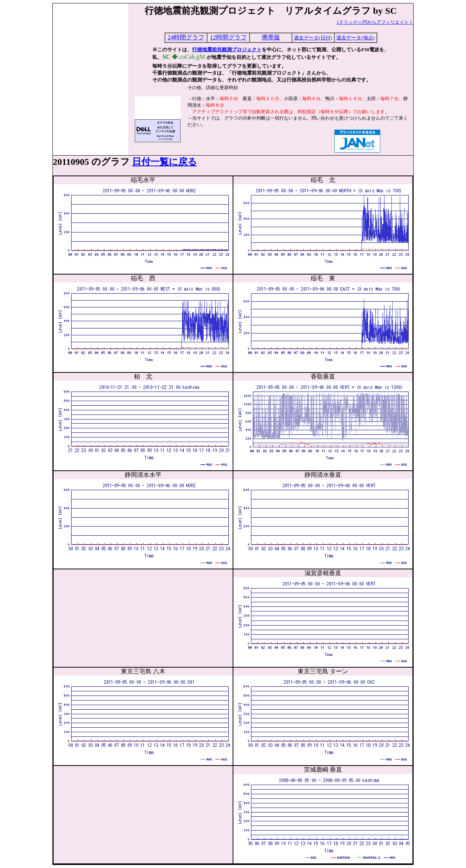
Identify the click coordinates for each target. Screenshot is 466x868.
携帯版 (271, 37)
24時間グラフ (186, 37)
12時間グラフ (228, 37)
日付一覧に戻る (165, 162)
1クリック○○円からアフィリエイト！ (375, 22)
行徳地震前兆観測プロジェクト (227, 50)
